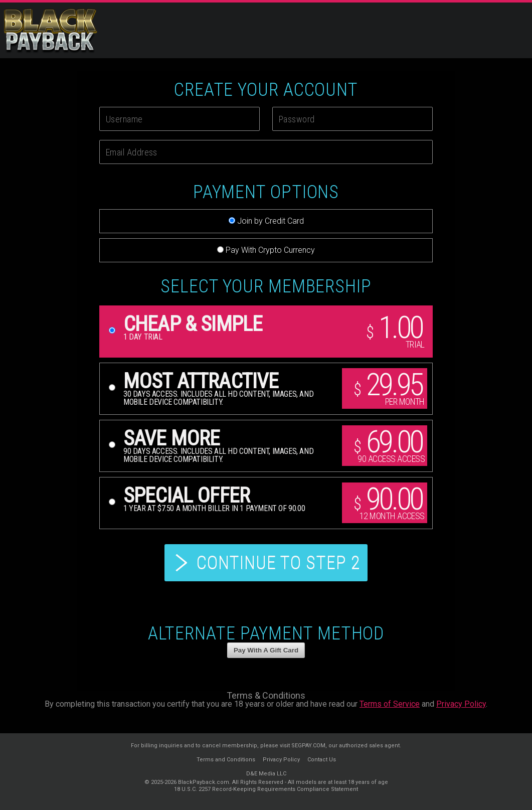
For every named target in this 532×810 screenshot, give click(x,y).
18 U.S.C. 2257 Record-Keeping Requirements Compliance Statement (266, 789)
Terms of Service (390, 704)
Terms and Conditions (226, 760)
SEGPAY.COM (308, 746)
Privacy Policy (461, 704)
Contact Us (322, 760)
